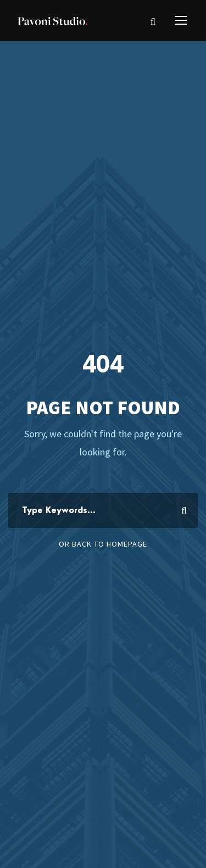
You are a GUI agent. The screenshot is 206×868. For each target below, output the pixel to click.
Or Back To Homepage (103, 544)
